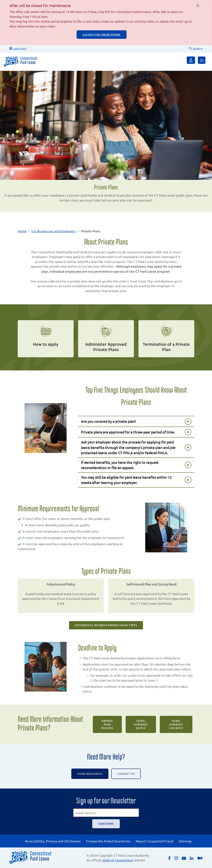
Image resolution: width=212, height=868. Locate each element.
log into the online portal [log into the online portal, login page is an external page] (102, 35)
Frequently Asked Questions (108, 841)
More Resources (90, 774)
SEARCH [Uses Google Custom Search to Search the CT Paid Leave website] (196, 49)
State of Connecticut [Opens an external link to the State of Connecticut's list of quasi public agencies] (118, 860)
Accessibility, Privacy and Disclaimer (53, 841)
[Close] (198, 6)
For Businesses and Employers (54, 231)
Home (22, 231)
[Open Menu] (202, 60)
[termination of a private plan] (166, 339)
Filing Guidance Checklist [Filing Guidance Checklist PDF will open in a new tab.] (176, 724)
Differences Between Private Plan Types (106, 625)
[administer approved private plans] (106, 339)
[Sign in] (191, 60)
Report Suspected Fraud (154, 841)
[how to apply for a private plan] (46, 339)
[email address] (106, 813)
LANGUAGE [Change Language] (18, 49)
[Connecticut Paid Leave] (21, 62)
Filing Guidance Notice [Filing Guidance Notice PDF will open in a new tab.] (141, 724)
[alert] (106, 23)
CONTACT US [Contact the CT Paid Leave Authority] (126, 774)
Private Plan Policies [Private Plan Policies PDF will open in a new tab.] (107, 724)
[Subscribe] (106, 824)
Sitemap (185, 841)
